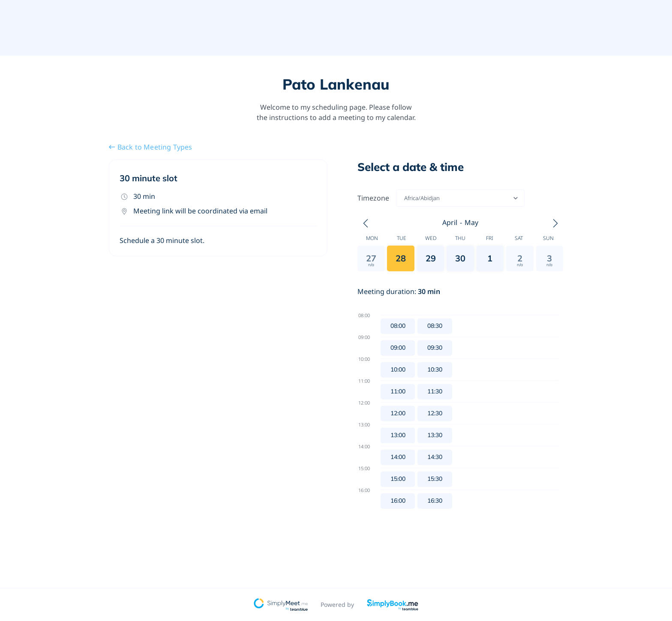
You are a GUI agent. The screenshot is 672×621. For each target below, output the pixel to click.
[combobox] (405, 198)
